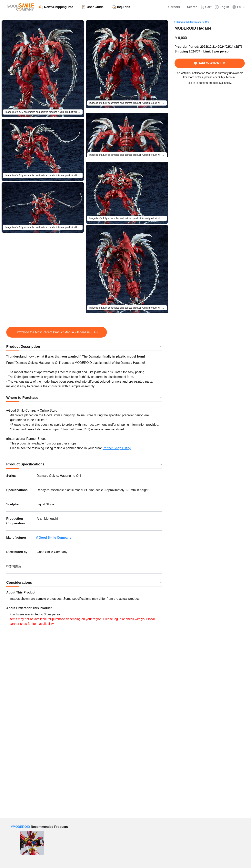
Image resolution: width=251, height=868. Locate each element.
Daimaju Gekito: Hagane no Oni (193, 22)
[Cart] (206, 7)
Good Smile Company (55, 538)
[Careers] (171, 7)
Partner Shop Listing (117, 448)
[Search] (190, 7)
